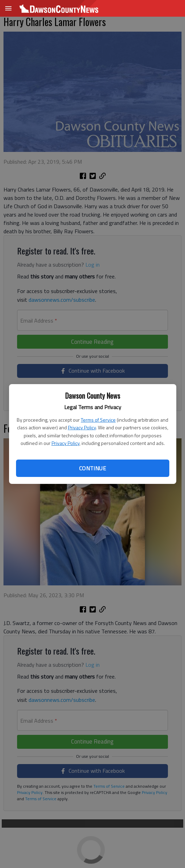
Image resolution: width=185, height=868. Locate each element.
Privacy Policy (82, 427)
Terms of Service (98, 420)
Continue (93, 468)
